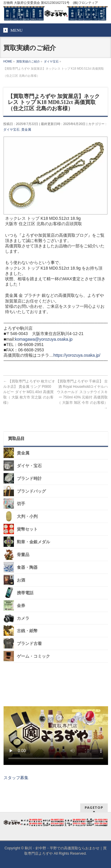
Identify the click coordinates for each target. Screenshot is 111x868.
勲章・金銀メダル (33, 542)
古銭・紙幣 (27, 631)
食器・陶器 (27, 567)
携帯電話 (25, 593)
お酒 (21, 580)
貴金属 (26, 129)
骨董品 (23, 555)
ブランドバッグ (31, 491)
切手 (21, 504)
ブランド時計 (29, 479)
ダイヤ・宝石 (29, 466)
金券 (21, 606)
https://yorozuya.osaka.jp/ (77, 355)
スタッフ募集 (16, 778)
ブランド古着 (29, 644)
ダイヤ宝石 (11, 129)
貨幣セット (27, 529)
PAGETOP (94, 807)
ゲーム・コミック (33, 656)
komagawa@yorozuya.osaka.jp (44, 339)
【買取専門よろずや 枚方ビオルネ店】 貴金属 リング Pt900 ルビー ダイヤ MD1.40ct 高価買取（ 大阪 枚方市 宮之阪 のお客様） (29, 392)
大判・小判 (27, 517)
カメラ (23, 618)
